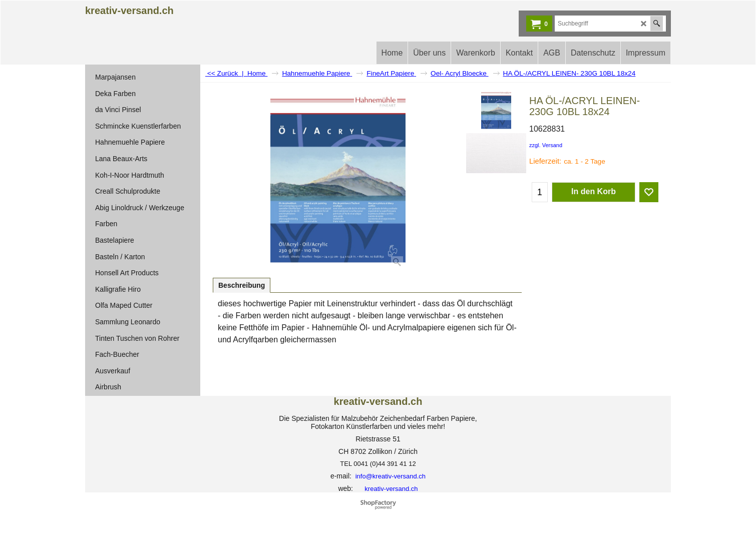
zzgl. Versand (546, 145)
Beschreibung (242, 285)
